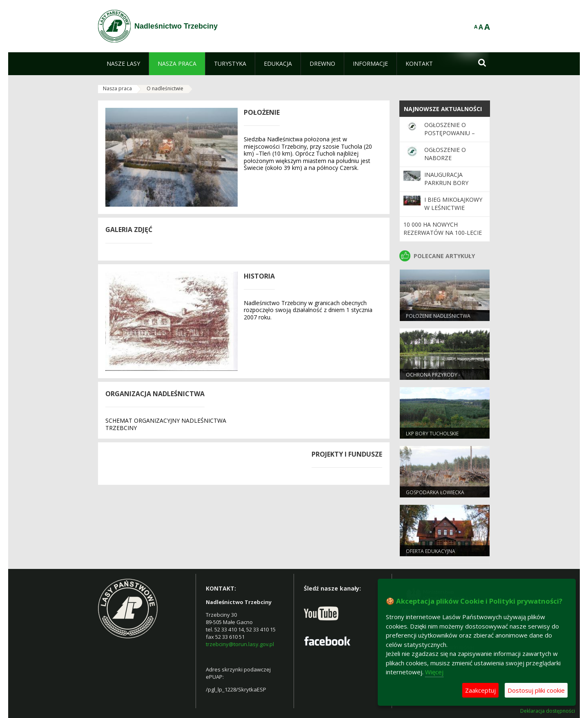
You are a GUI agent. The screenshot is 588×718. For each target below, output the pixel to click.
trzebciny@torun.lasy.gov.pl (240, 644)
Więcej (434, 672)
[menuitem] (123, 64)
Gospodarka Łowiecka (435, 492)
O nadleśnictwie (165, 88)
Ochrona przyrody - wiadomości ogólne (433, 378)
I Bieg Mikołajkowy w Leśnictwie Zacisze (453, 208)
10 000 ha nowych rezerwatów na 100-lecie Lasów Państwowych (443, 233)
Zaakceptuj (480, 690)
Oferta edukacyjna (431, 551)
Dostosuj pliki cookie (536, 690)
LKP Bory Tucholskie (432, 434)
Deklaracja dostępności (548, 711)
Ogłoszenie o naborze (445, 154)
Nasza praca (117, 88)
